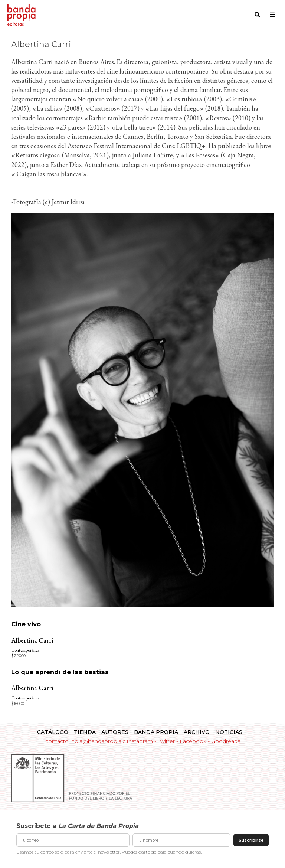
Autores (115, 732)
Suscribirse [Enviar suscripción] (251, 840)
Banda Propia (156, 732)
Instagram (140, 741)
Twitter (166, 741)
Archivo (197, 732)
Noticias (229, 732)
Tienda (85, 732)
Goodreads (226, 741)
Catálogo (53, 732)
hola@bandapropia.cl (99, 741)
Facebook (193, 741)
